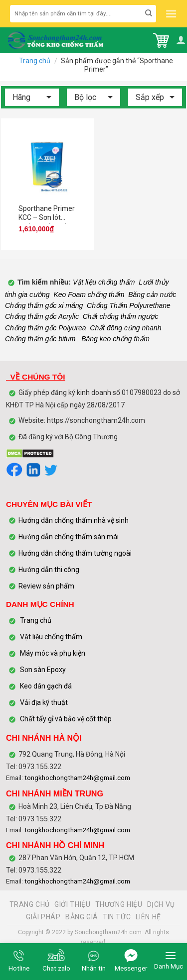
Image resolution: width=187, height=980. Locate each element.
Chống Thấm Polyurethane (129, 305)
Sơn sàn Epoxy (43, 670)
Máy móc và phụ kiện (52, 653)
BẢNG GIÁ (82, 917)
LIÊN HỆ (148, 917)
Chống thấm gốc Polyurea (46, 328)
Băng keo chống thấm (114, 339)
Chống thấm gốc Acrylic (42, 316)
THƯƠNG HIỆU (119, 904)
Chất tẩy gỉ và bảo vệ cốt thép (66, 719)
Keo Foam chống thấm (89, 294)
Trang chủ (35, 61)
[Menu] (170, 14)
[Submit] (149, 14)
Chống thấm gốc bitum (40, 339)
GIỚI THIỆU (72, 904)
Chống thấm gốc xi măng (44, 305)
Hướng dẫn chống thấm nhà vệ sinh (74, 520)
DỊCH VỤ (161, 904)
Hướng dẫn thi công (50, 570)
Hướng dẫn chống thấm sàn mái (69, 537)
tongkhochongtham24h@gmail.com (77, 778)
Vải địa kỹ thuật (44, 702)
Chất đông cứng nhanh (125, 328)
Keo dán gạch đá (46, 686)
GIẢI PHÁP (43, 917)
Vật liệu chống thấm (103, 282)
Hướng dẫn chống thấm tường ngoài (75, 553)
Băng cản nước (152, 294)
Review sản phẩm (46, 586)
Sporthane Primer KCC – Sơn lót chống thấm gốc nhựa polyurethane (47, 214)
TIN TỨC (117, 917)
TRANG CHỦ (30, 904)
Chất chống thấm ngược (121, 316)
